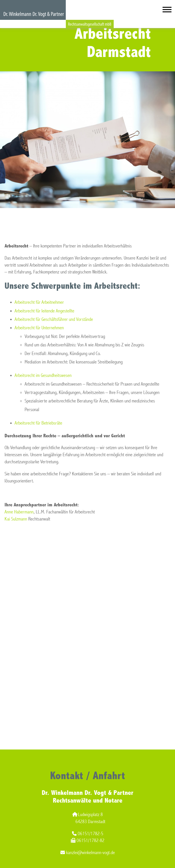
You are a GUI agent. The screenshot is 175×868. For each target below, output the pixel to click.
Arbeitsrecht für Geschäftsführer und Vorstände (54, 319)
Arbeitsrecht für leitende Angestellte (44, 311)
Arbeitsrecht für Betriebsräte (38, 423)
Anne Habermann (19, 512)
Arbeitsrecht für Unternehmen (39, 328)
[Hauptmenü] (167, 11)
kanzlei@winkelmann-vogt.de (88, 853)
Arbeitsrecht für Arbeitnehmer (39, 302)
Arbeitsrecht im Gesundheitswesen (43, 375)
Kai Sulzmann (16, 519)
